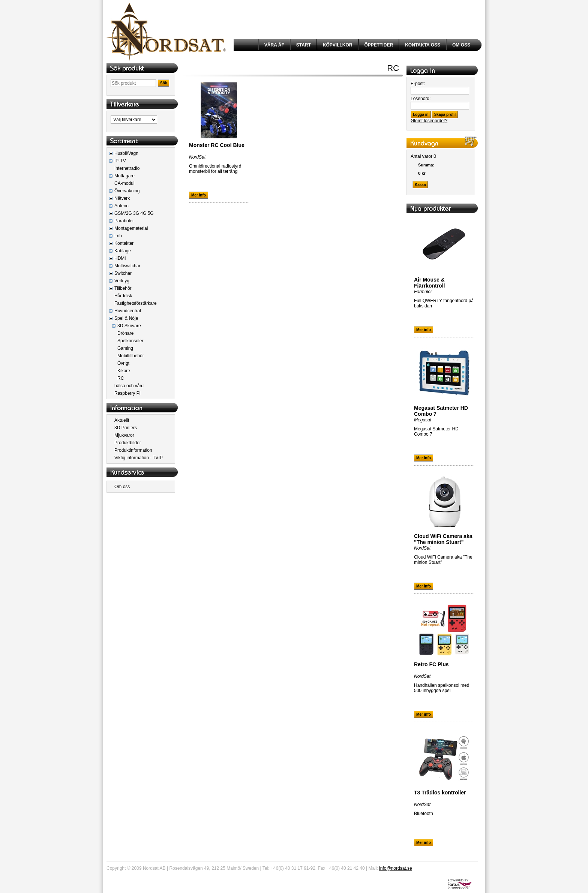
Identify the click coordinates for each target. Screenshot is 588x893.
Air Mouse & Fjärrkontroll (429, 283)
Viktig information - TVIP (139, 458)
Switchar (123, 273)
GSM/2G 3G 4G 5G (134, 213)
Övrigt (123, 363)
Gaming (125, 348)
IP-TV (120, 161)
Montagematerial (131, 228)
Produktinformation (133, 450)
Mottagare (124, 176)
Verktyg (122, 281)
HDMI (120, 258)
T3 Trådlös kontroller (440, 793)
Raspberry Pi (127, 393)
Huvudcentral (128, 311)
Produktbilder (128, 443)
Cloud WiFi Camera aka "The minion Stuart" (443, 539)
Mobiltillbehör (131, 356)
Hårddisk (123, 296)
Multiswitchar (127, 266)
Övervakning (127, 191)
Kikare (124, 371)
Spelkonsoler (130, 341)
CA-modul (124, 183)
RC (121, 378)
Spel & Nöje (126, 318)
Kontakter (124, 243)
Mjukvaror (124, 435)
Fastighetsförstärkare (136, 303)
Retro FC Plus (431, 664)
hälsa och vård (129, 386)
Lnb (118, 236)
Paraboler (124, 221)
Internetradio (127, 168)
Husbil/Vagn (126, 153)
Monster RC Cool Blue (217, 145)
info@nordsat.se (396, 868)
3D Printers (126, 428)
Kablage (123, 251)
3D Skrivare (129, 326)
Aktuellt (122, 420)
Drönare (125, 333)
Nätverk (122, 198)
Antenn (121, 206)
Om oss (122, 487)
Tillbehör (123, 288)
